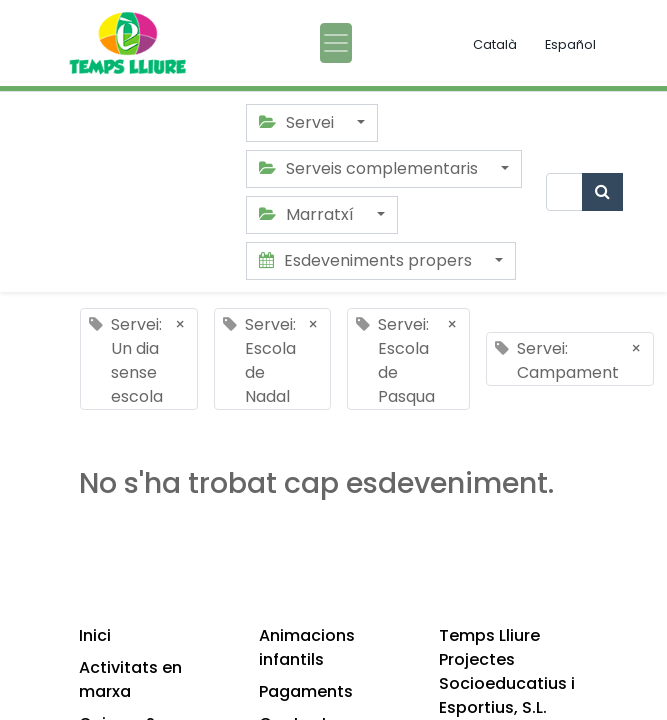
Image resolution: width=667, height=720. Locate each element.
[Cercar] (602, 192)
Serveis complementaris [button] (370, 168)
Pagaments (306, 691)
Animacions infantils (307, 647)
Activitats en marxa (130, 679)
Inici (95, 635)
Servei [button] (298, 122)
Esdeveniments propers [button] (367, 260)
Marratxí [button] (308, 214)
